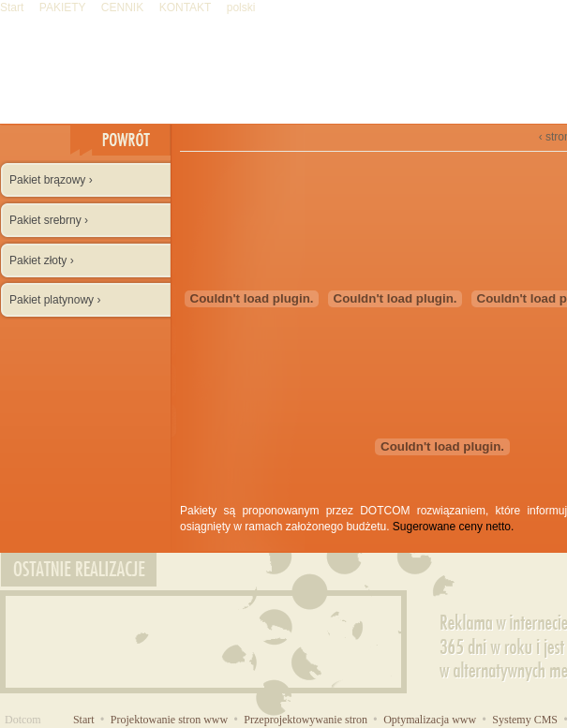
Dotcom (23, 720)
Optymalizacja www (431, 720)
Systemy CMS (526, 720)
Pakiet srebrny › (49, 220)
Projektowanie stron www (171, 720)
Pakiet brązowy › (51, 180)
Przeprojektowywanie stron (307, 720)
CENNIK (124, 7)
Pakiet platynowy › (55, 300)
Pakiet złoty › (42, 260)
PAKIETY (64, 7)
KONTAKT (187, 7)
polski (241, 7)
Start (14, 7)
